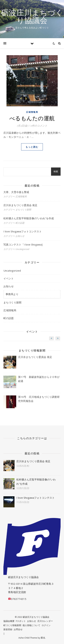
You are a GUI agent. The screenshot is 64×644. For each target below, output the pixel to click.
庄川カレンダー (45, 621)
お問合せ (18, 629)
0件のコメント (39, 126)
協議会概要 (9, 621)
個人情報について (31, 625)
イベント (9, 278)
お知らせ (9, 286)
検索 (56, 171)
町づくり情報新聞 (12, 625)
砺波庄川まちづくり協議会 (32, 16)
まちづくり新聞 (12, 302)
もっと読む (32, 147)
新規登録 (8, 629)
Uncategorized (12, 271)
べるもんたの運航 (32, 118)
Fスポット (21, 621)
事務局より (12, 294)
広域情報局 (32, 112)
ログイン (46, 625)
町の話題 (9, 318)
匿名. (43, 638)
